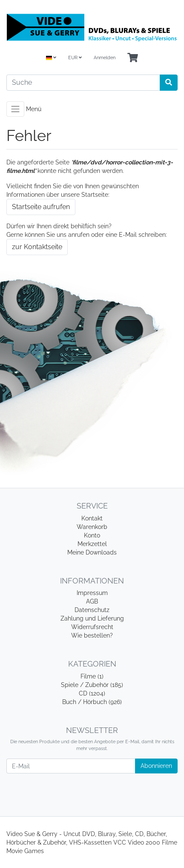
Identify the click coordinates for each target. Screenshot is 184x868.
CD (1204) (92, 693)
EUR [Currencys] (75, 58)
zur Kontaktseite (37, 247)
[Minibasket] (133, 58)
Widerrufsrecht (92, 627)
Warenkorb (92, 527)
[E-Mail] (71, 766)
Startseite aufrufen (41, 207)
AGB (92, 601)
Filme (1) (92, 676)
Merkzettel (92, 544)
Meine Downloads (92, 552)
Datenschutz (92, 610)
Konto (92, 535)
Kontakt (92, 518)
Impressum (92, 593)
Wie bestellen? (92, 635)
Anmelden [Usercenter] (105, 58)
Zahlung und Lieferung (92, 618)
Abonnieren (156, 766)
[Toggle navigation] (15, 109)
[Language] (51, 58)
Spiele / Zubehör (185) (92, 685)
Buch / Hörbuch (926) (92, 702)
